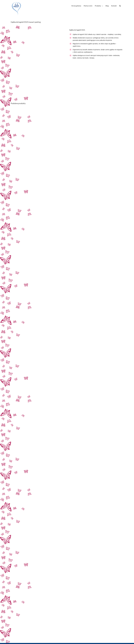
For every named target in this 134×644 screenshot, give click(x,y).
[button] (120, 6)
